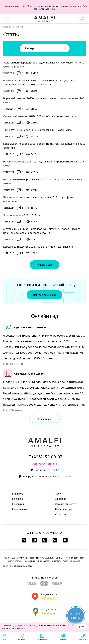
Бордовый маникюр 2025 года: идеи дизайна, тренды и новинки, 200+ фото (44, 100)
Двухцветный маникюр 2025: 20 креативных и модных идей (38, 130)
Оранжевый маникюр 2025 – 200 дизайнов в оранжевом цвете (40, 116)
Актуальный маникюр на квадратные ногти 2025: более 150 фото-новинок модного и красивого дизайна (42, 231)
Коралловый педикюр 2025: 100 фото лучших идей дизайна (38, 247)
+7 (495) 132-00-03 (45, 457)
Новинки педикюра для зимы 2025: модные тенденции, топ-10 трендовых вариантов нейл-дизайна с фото (40, 82)
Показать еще (44, 265)
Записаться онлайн (44, 295)
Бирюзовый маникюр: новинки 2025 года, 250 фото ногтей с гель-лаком (43, 181)
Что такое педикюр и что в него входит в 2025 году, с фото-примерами (39, 199)
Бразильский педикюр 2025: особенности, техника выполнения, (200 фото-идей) (44, 146)
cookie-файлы (23, 626)
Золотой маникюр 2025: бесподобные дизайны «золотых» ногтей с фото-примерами (44, 65)
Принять (82, 627)
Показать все (45, 419)
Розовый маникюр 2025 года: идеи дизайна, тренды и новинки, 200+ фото (44, 164)
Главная (7, 27)
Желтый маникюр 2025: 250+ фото (24, 215)
